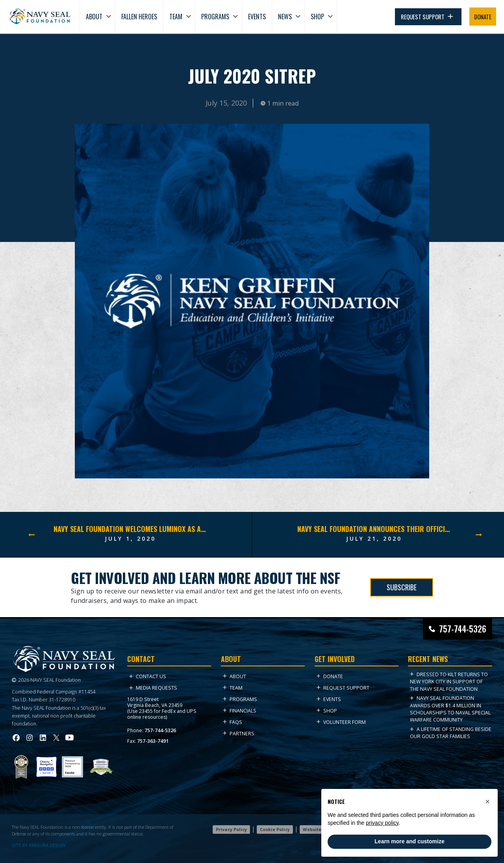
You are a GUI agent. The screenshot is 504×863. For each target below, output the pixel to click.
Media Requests (153, 688)
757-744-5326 (160, 730)
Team (176, 17)
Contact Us (148, 676)
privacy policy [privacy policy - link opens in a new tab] (382, 823)
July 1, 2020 (130, 538)
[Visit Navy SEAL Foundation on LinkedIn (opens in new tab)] (43, 738)
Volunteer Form (341, 722)
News (285, 17)
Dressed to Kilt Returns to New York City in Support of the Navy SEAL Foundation (449, 682)
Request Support (343, 688)
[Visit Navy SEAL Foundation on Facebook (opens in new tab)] (16, 738)
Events (257, 17)
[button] (487, 802)
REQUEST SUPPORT (428, 17)
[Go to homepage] (40, 17)
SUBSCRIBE (402, 587)
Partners (239, 734)
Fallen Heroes (139, 17)
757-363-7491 (153, 741)
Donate (330, 676)
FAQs (233, 722)
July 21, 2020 (374, 538)
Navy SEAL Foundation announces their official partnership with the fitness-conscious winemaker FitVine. (374, 529)
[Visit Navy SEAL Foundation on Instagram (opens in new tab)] (30, 738)
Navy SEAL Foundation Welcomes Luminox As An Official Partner (130, 529)
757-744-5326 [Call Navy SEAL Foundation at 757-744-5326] (463, 629)
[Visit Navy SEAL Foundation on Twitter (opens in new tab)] (56, 738)
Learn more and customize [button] (409, 841)
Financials (240, 711)
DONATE (483, 17)
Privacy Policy (231, 829)
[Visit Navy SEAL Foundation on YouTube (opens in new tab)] (69, 737)
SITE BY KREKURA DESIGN (39, 845)
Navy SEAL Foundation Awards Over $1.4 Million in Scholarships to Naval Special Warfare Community (450, 709)
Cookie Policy (275, 829)
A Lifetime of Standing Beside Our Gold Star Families (451, 733)
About (94, 17)
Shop (317, 17)
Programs (215, 17)
